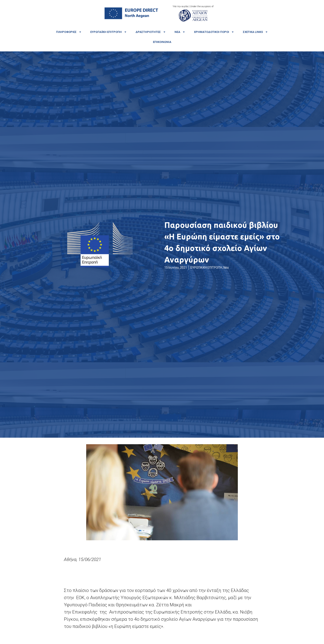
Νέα (180, 32)
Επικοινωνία (162, 42)
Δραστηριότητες (151, 32)
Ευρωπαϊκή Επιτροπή (109, 32)
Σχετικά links (255, 32)
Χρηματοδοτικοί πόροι (214, 32)
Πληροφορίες (69, 32)
